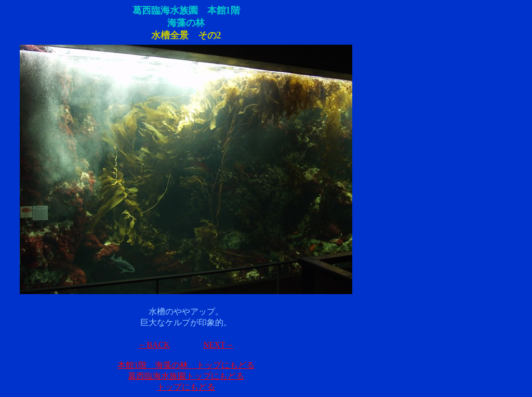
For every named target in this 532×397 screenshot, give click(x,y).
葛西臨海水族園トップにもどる (186, 376)
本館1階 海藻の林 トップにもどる (186, 365)
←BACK (154, 345)
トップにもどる (186, 387)
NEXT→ (218, 345)
